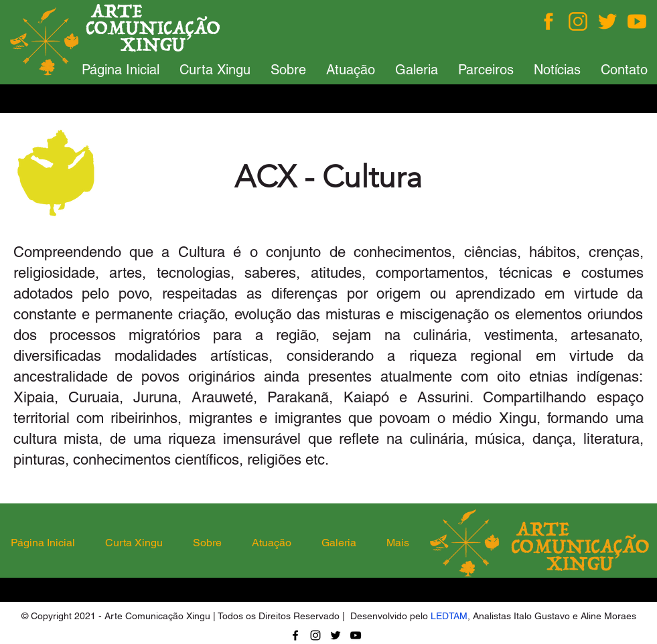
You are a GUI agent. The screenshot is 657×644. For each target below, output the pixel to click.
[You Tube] (637, 21)
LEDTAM (449, 616)
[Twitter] (607, 21)
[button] (215, 70)
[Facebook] (549, 21)
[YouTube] (356, 635)
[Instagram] (578, 21)
